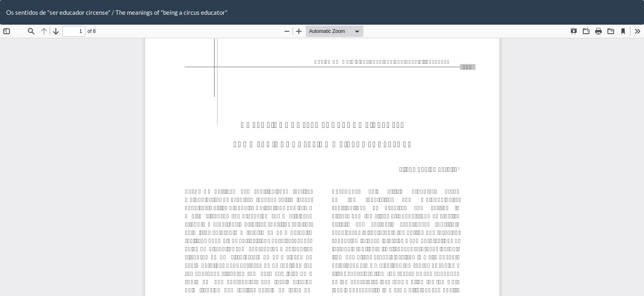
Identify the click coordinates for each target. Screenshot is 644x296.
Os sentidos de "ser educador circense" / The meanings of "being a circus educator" (117, 12)
